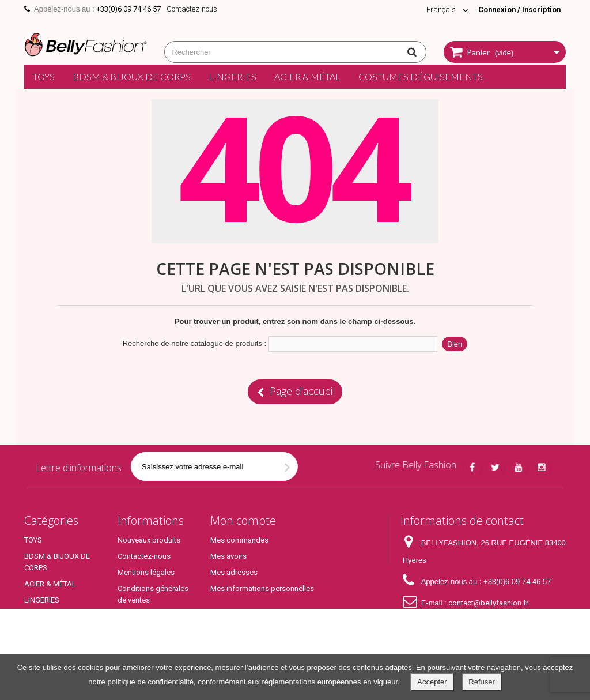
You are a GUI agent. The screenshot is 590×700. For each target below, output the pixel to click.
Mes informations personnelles (262, 588)
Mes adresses (234, 572)
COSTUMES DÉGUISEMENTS (421, 76)
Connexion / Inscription (518, 10)
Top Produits (45, 644)
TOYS (44, 76)
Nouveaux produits (149, 540)
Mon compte (243, 520)
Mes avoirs (228, 556)
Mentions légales (146, 572)
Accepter (432, 682)
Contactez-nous (192, 9)
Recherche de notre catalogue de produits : (194, 343)
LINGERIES (232, 76)
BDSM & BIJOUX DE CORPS (132, 76)
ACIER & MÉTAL (307, 76)
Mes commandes (239, 540)
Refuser (482, 682)
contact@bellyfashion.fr (488, 603)
